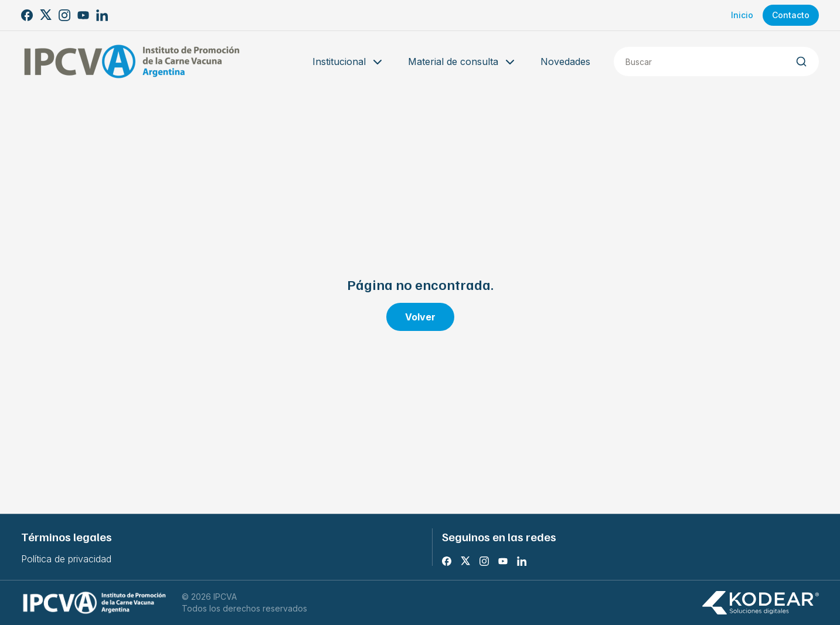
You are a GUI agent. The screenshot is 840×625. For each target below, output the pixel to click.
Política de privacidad (66, 559)
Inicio (742, 15)
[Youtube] (83, 15)
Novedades (565, 62)
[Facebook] (27, 15)
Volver (420, 317)
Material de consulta (462, 62)
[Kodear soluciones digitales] (760, 603)
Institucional (348, 62)
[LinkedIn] (102, 15)
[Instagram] (64, 15)
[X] (46, 15)
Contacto (791, 15)
